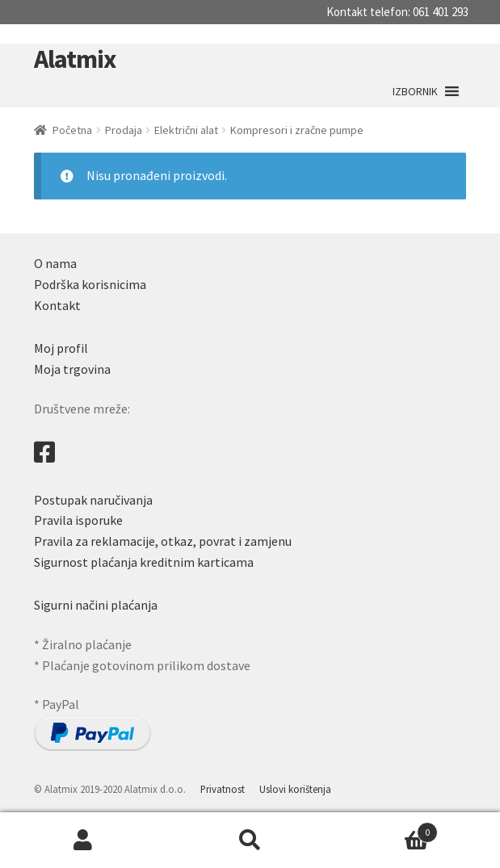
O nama (55, 263)
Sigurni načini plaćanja (96, 605)
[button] (415, 91)
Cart (386, 829)
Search (250, 841)
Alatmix (75, 59)
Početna (72, 130)
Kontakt (57, 305)
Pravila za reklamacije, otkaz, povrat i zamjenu (163, 541)
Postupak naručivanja (93, 500)
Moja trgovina (72, 369)
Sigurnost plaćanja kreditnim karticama (144, 562)
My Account (83, 841)
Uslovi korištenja (295, 789)
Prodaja (124, 130)
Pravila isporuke (78, 520)
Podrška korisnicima (90, 284)
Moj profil (61, 348)
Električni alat (186, 130)
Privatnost (223, 789)
